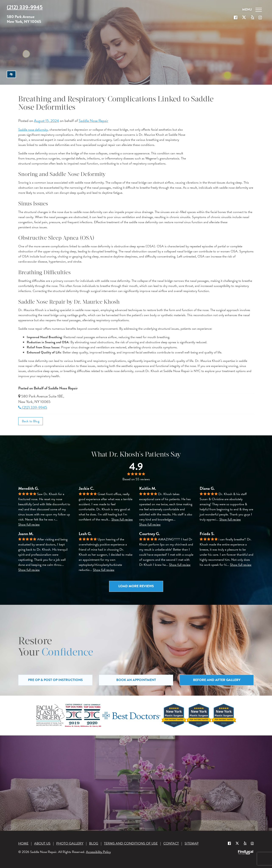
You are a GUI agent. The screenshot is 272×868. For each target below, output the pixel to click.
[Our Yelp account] (252, 17)
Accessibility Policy (98, 852)
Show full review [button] (29, 525)
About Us (42, 843)
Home (23, 843)
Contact (171, 843)
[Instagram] (252, 843)
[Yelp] (245, 843)
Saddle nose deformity (33, 130)
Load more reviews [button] (136, 586)
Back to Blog (31, 421)
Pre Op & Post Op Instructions (55, 680)
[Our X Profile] (244, 17)
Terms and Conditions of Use (131, 843)
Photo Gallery (70, 843)
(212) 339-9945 (33, 407)
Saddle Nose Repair (93, 121)
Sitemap (192, 843)
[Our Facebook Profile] (236, 17)
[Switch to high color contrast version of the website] (11, 74)
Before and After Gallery (217, 680)
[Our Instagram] (260, 17)
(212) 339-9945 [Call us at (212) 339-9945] (25, 7)
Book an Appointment (136, 680)
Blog (94, 843)
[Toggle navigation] (252, 10)
